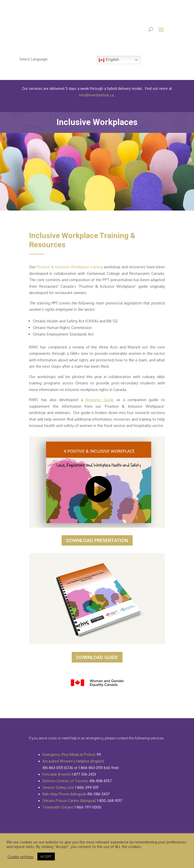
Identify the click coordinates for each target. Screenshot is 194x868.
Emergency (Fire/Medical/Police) (69, 755)
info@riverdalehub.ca (96, 95)
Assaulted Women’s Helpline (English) (73, 761)
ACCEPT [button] (46, 856)
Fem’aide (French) (57, 774)
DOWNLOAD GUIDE (97, 657)
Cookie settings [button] (21, 857)
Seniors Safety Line (58, 787)
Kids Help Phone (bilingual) (64, 794)
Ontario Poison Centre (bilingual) (69, 801)
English (109, 60)
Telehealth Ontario (58, 807)
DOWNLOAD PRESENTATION (97, 540)
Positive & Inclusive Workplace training (70, 267)
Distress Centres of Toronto (65, 781)
